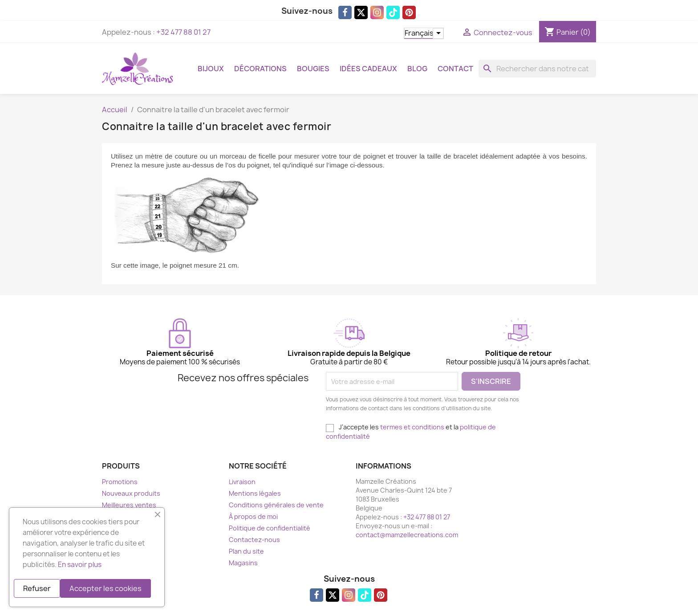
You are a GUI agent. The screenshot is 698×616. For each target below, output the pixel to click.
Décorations (260, 69)
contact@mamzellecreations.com (407, 535)
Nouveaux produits (131, 493)
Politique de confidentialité (270, 528)
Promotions (120, 482)
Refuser (37, 588)
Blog (417, 69)
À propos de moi (253, 516)
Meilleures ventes (129, 505)
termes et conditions (412, 427)
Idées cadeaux (368, 69)
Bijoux (211, 69)
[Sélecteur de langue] (424, 33)
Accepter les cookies (106, 588)
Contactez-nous (254, 540)
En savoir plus (80, 565)
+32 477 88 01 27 (183, 32)
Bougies (313, 69)
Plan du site (246, 551)
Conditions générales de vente (276, 505)
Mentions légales (255, 493)
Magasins (243, 563)
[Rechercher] (537, 69)
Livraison (242, 482)
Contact (455, 69)
